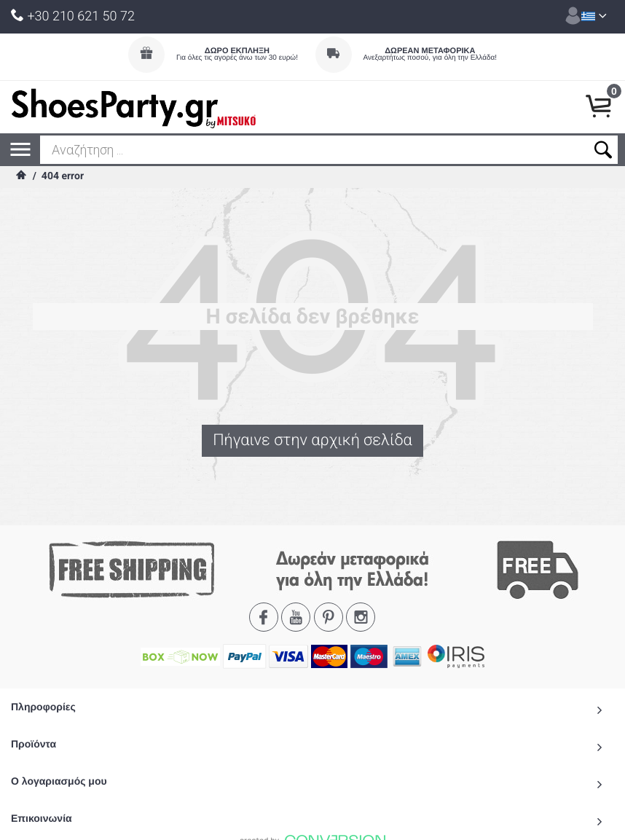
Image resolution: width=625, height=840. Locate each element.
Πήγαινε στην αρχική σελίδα (312, 441)
